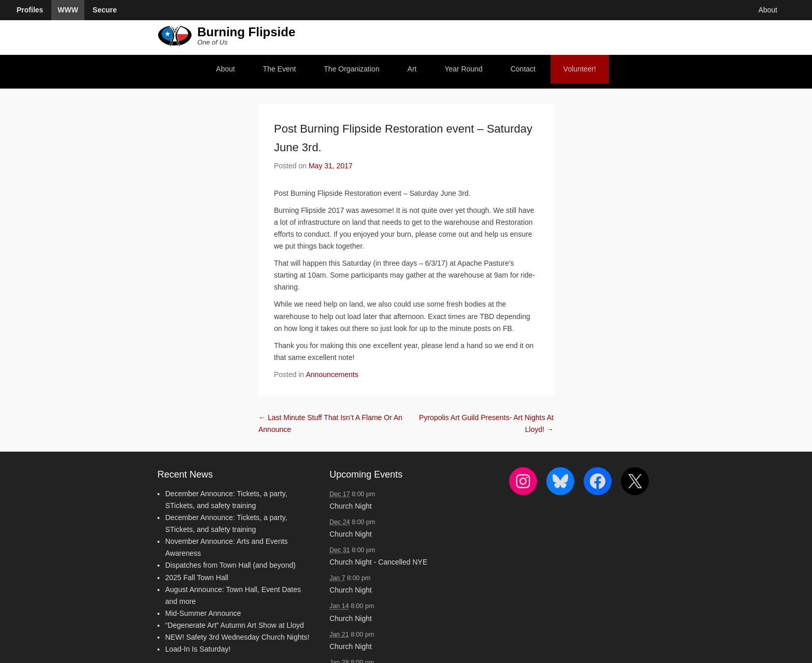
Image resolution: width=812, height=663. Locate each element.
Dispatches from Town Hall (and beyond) (230, 565)
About (226, 69)
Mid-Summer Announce (203, 613)
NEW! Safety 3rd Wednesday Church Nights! (237, 637)
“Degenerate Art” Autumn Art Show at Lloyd (235, 625)
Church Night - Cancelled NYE (378, 562)
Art (412, 69)
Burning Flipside (246, 32)
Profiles (30, 10)
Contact (523, 69)
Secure (105, 10)
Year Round (463, 69)
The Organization (351, 69)
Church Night (351, 506)
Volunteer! (580, 69)
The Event (280, 69)
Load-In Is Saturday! (198, 649)
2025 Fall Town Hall (197, 578)
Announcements (332, 374)
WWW (68, 10)
